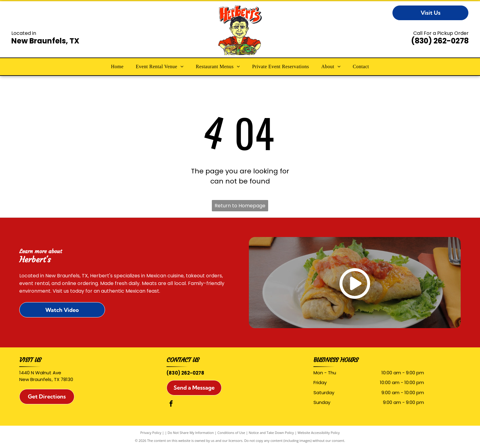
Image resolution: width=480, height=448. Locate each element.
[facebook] (171, 404)
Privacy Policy (151, 433)
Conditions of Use (231, 433)
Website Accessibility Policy (319, 433)
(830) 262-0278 (440, 41)
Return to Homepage (240, 206)
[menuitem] (117, 67)
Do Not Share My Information (191, 433)
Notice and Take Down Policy (272, 433)
